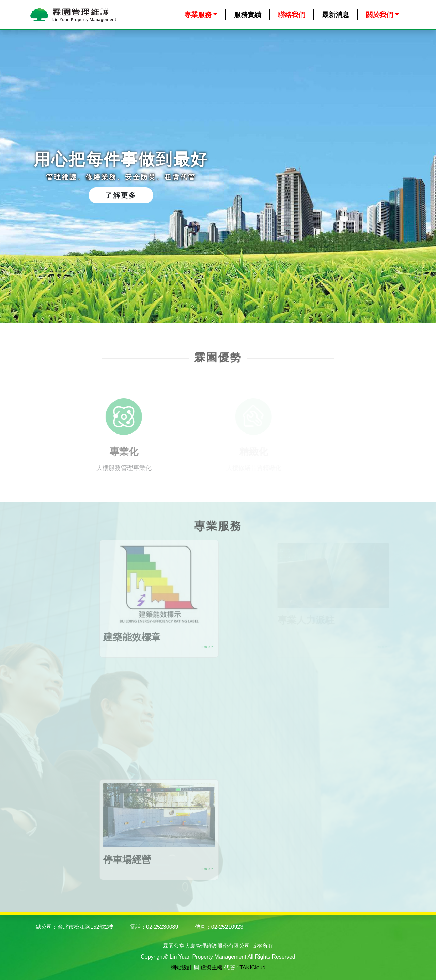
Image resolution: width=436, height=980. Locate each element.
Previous (15, 177)
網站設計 (182, 968)
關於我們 (379, 15)
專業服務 (198, 15)
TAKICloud (252, 968)
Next (421, 177)
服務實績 (248, 15)
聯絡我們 (292, 15)
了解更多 (121, 195)
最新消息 (336, 15)
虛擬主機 (212, 968)
